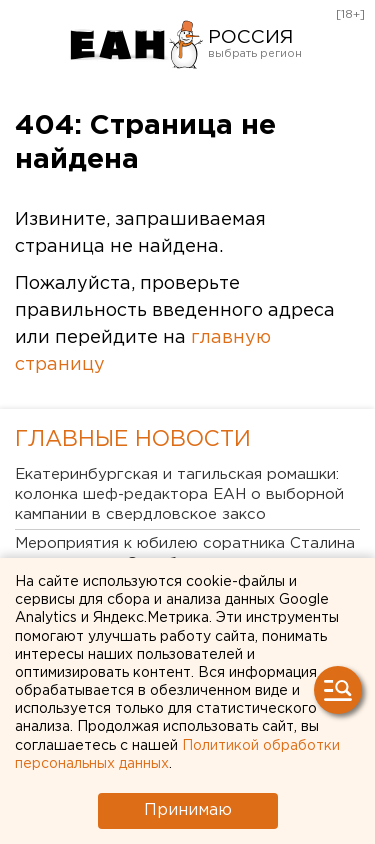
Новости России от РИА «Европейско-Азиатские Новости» (135, 45)
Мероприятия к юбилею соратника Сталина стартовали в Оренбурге (185, 553)
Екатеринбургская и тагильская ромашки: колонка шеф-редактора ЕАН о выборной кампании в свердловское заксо (179, 494)
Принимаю (188, 810)
